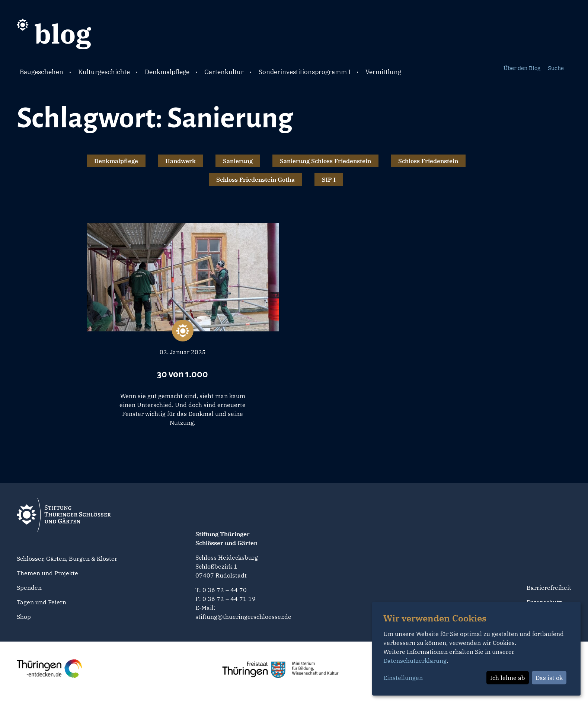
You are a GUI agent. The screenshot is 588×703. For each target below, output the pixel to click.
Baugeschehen (41, 72)
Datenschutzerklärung (415, 661)
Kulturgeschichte (104, 72)
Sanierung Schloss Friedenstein (325, 161)
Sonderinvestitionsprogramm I (305, 72)
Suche (556, 68)
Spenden (29, 588)
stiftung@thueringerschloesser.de (243, 617)
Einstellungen (403, 678)
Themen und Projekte (47, 573)
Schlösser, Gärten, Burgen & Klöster (67, 559)
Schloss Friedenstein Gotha (255, 179)
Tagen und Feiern (41, 602)
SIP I (329, 179)
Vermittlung (383, 72)
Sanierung (238, 161)
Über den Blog (522, 68)
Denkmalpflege (167, 72)
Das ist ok (549, 678)
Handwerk (180, 161)
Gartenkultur (224, 72)
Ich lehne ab (508, 678)
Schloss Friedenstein (428, 161)
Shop (24, 617)
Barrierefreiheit (549, 588)
